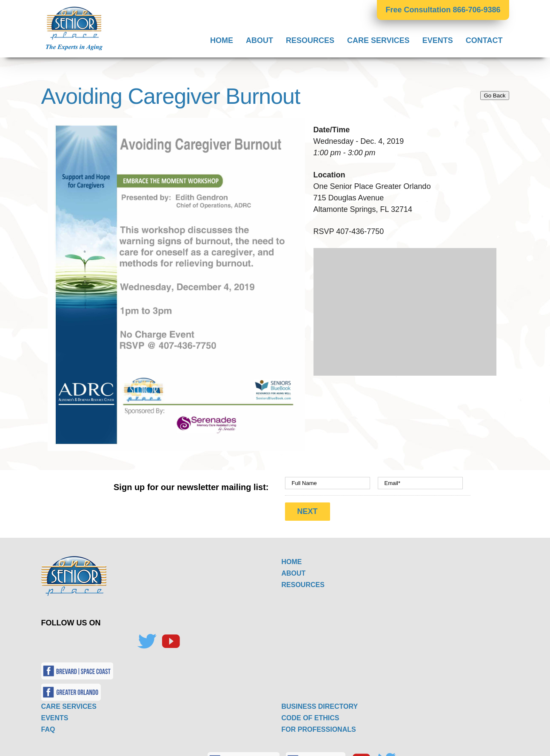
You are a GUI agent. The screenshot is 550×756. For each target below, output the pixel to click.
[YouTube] (171, 637)
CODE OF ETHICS (311, 714)
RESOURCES (303, 581)
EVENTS (55, 714)
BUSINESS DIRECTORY (320, 702)
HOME (292, 558)
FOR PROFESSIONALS (319, 725)
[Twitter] (147, 637)
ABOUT (294, 569)
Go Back (494, 96)
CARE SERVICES (69, 702)
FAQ (48, 725)
